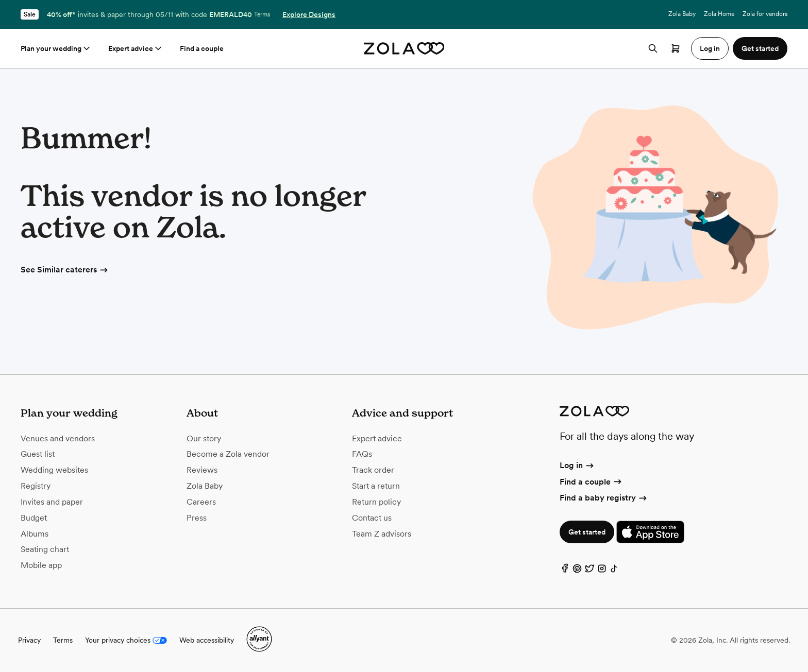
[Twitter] (590, 571)
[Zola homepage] (404, 48)
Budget (34, 518)
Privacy (29, 640)
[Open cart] (676, 48)
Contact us (372, 518)
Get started (587, 532)
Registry (36, 486)
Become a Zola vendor (228, 454)
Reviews (202, 470)
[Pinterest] (577, 571)
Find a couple (202, 48)
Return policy (376, 502)
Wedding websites (54, 470)
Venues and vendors (58, 438)
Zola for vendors (765, 14)
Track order (373, 470)
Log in (577, 465)
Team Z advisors (382, 534)
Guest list (38, 454)
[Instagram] (602, 571)
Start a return (376, 486)
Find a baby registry (604, 498)
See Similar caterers (65, 270)
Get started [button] (760, 48)
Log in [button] (710, 48)
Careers (201, 502)
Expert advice (136, 48)
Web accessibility (207, 640)
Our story (204, 438)
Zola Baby (682, 14)
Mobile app (41, 565)
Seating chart (45, 549)
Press (197, 518)
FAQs (362, 454)
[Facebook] (565, 571)
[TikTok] (614, 571)
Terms (262, 14)
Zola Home (719, 14)
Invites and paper (52, 502)
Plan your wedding (56, 48)
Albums (35, 534)
